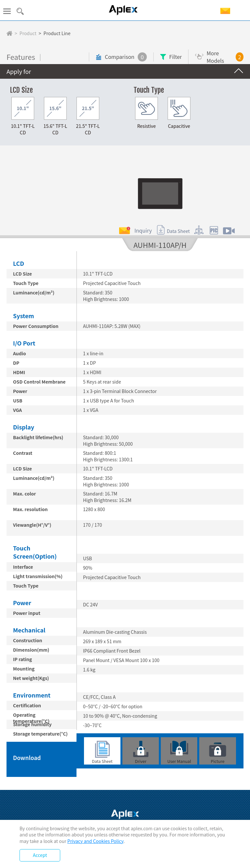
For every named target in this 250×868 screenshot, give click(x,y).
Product (28, 33)
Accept (40, 855)
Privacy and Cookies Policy (95, 841)
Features (21, 61)
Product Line (57, 33)
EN (241, 11)
